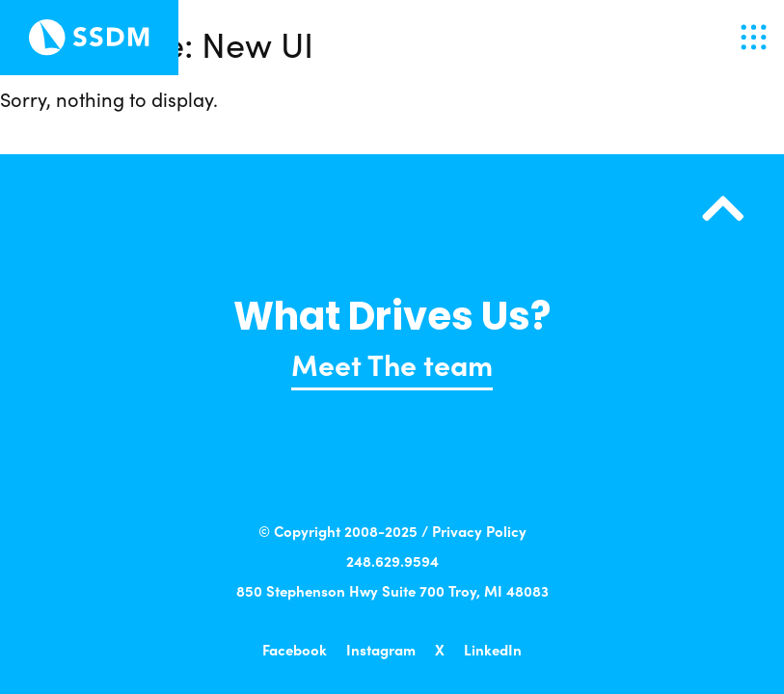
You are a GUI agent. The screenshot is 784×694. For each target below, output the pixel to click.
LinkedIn (493, 649)
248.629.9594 (392, 561)
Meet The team (392, 363)
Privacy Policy (479, 531)
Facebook (295, 649)
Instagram (381, 649)
